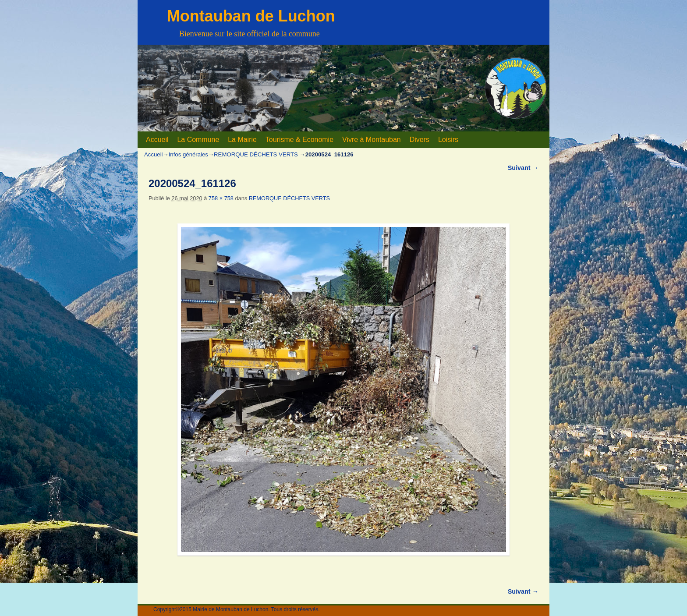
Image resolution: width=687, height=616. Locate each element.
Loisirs (448, 140)
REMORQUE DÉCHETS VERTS (256, 154)
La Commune (198, 140)
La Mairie (242, 140)
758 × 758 (221, 198)
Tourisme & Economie (299, 140)
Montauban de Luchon (251, 16)
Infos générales (188, 154)
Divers (420, 140)
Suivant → (523, 168)
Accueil (157, 140)
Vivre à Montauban (372, 140)
